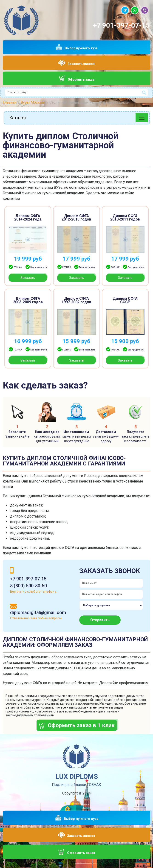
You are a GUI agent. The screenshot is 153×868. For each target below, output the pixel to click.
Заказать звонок (81, 64)
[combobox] (76, 93)
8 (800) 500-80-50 (28, 586)
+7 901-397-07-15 (121, 25)
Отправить (100, 620)
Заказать (28, 278)
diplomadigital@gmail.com (38, 612)
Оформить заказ (81, 79)
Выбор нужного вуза (81, 48)
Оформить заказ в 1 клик (81, 725)
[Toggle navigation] (142, 118)
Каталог (18, 118)
